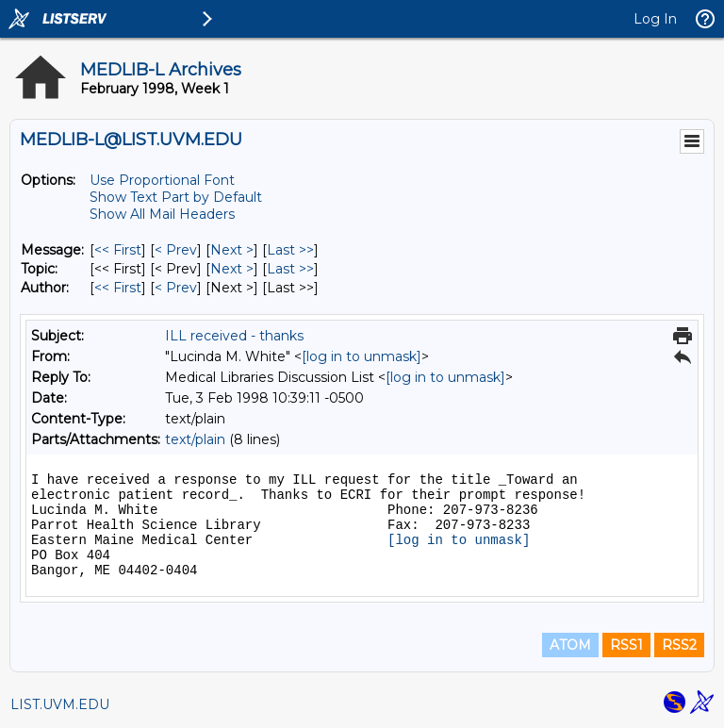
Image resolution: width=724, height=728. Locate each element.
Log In (655, 19)
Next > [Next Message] (232, 250)
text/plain (195, 439)
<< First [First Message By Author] (118, 288)
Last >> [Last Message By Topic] (290, 269)
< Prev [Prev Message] (176, 250)
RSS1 (626, 645)
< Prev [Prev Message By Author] (176, 288)
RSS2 (679, 645)
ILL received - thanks (234, 336)
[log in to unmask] (362, 356)
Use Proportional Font (162, 180)
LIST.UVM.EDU (60, 704)
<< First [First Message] (118, 250)
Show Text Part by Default (176, 197)
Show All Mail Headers (162, 214)
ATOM (570, 645)
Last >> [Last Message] (290, 250)
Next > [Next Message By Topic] (232, 269)
